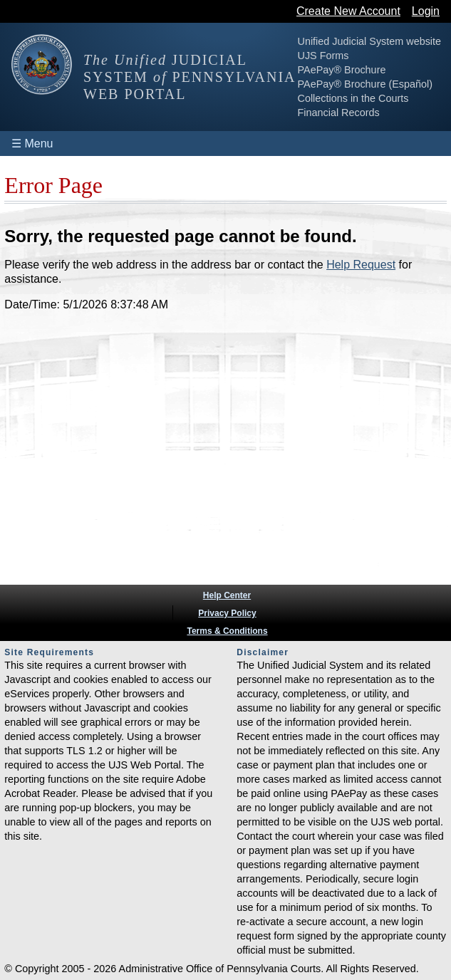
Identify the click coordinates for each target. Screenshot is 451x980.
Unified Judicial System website (370, 41)
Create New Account (348, 11)
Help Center (227, 595)
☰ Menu (32, 144)
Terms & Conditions (227, 631)
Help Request (361, 265)
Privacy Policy (227, 613)
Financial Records (339, 113)
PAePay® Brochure (342, 70)
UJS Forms (323, 56)
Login (426, 11)
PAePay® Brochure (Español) (366, 84)
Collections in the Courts (353, 98)
